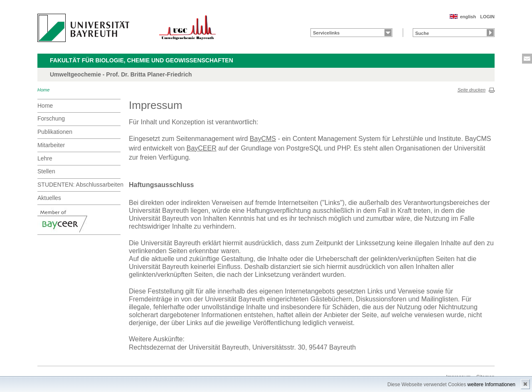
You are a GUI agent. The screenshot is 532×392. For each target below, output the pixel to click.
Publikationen (55, 132)
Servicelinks (326, 33)
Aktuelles (49, 198)
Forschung (51, 118)
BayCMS (263, 139)
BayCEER (202, 148)
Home (43, 90)
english (468, 17)
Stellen (46, 171)
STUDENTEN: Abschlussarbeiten (79, 185)
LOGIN (487, 17)
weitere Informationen (491, 385)
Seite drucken (472, 90)
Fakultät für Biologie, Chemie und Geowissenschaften (142, 60)
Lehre (45, 158)
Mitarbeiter (51, 145)
